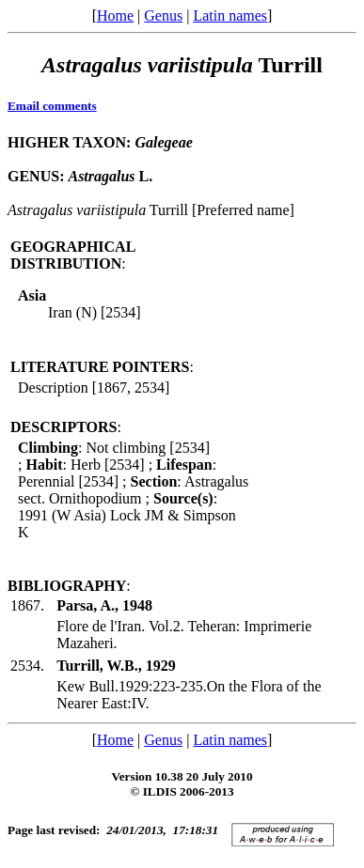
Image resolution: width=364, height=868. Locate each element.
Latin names (230, 15)
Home (115, 15)
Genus (163, 15)
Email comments (52, 106)
